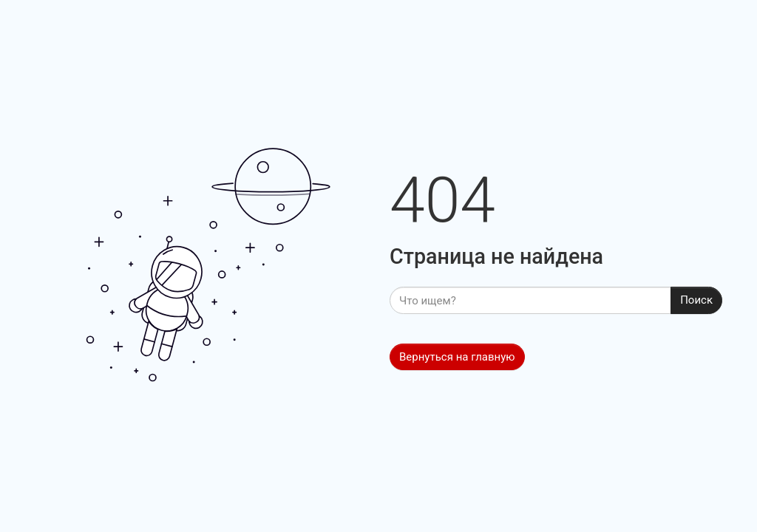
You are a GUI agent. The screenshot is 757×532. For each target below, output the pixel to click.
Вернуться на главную (457, 357)
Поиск (696, 300)
